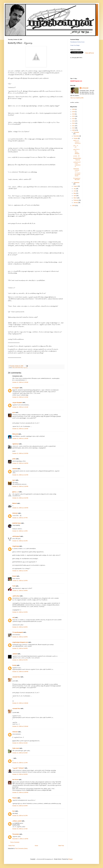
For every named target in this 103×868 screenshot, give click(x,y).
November (77, 136)
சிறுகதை (25, 368)
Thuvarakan (16, 834)
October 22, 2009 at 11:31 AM (20, 407)
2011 (74, 126)
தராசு (14, 412)
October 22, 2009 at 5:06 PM (20, 648)
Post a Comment (15, 842)
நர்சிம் (14, 459)
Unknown (15, 513)
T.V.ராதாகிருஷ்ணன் (18, 632)
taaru (14, 480)
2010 (74, 128)
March (75, 198)
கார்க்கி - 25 (76, 156)
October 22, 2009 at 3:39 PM (20, 637)
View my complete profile (77, 98)
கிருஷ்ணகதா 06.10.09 (77, 179)
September (77, 183)
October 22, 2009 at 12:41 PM (20, 475)
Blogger (70, 859)
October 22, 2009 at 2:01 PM (20, 541)
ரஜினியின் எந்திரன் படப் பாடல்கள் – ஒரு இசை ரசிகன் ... (77, 172)
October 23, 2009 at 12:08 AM (20, 703)
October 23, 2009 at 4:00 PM (20, 774)
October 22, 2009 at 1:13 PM (20, 531)
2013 (74, 121)
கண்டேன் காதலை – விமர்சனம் (77, 142)
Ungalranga (16, 546)
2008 (74, 206)
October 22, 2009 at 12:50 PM (20, 486)
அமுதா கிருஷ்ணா (17, 403)
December (76, 132)
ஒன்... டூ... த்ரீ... (76, 146)
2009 (74, 130)
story (14, 368)
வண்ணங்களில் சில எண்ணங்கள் (77, 164)
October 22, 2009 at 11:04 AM (20, 382)
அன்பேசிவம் (16, 596)
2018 (74, 114)
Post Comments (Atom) (21, 849)
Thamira (15, 798)
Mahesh (15, 503)
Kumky (14, 665)
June (75, 191)
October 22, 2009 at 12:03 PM (20, 453)
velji (14, 618)
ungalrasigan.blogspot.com (20, 642)
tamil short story (19, 368)
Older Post (61, 846)
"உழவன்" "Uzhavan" (18, 768)
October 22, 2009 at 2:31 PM (20, 571)
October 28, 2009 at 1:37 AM (20, 829)
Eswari (14, 576)
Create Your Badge (75, 45)
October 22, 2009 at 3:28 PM (20, 627)
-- (13, 758)
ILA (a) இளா (16, 388)
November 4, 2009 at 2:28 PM (20, 839)
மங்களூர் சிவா (16, 677)
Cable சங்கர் (16, 748)
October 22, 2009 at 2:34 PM (20, 581)
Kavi (14, 811)
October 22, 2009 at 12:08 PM (20, 463)
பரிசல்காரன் (85, 88)
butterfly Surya (17, 523)
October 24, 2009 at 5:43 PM (20, 806)
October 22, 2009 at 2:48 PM (20, 591)
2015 (74, 116)
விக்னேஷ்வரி (16, 536)
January (76, 203)
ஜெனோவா (15, 444)
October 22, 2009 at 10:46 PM (20, 672)
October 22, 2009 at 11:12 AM (20, 397)
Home (36, 846)
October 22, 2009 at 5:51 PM (20, 660)
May (75, 193)
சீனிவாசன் (15, 434)
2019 (74, 112)
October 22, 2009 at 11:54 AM (20, 439)
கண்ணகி (15, 469)
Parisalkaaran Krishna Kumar (77, 42)
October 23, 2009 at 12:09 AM (20, 726)
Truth (14, 586)
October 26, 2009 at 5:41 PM (20, 816)
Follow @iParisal (89, 53)
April (75, 196)
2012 (74, 123)
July (75, 189)
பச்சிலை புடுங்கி (17, 821)
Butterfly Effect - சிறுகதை (77, 159)
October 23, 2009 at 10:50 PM (20, 793)
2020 (74, 109)
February (76, 200)
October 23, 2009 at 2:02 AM (20, 743)
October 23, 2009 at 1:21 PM (20, 763)
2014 (74, 119)
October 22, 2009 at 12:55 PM (20, 508)
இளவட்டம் (16, 492)
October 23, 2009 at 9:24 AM (20, 753)
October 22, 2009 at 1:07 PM (20, 518)
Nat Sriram (15, 780)
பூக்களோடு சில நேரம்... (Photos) (76, 151)
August (76, 186)
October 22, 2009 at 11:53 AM (20, 429)
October (76, 138)
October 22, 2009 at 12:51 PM (20, 498)
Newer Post (11, 846)
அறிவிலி (15, 654)
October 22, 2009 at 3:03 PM (20, 612)
